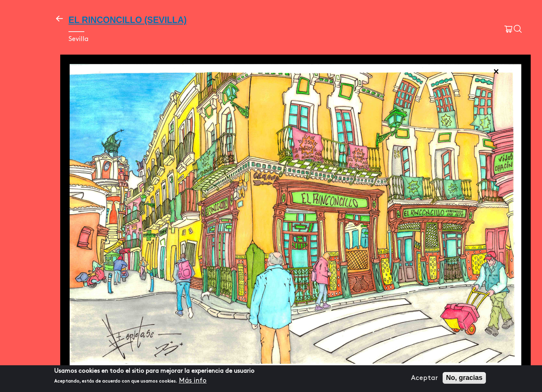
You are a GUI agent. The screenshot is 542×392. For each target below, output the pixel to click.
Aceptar (424, 378)
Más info (193, 381)
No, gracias (464, 378)
